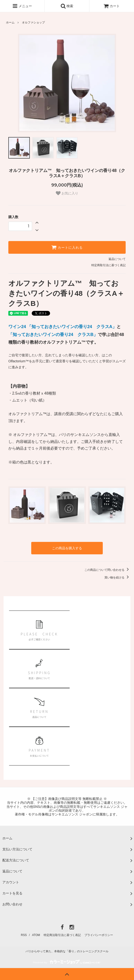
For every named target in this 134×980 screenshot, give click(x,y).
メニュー (22, 6)
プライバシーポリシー (99, 935)
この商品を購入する (67, 548)
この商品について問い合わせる (107, 570)
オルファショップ (33, 22)
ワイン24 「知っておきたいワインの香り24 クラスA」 (62, 327)
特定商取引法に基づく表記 (108, 265)
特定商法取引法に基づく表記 (62, 935)
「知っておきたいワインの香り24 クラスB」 (53, 335)
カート (112, 6)
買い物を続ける (117, 578)
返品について (117, 259)
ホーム (10, 22)
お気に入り (67, 193)
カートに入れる (67, 247)
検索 (67, 6)
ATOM (36, 935)
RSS (24, 935)
